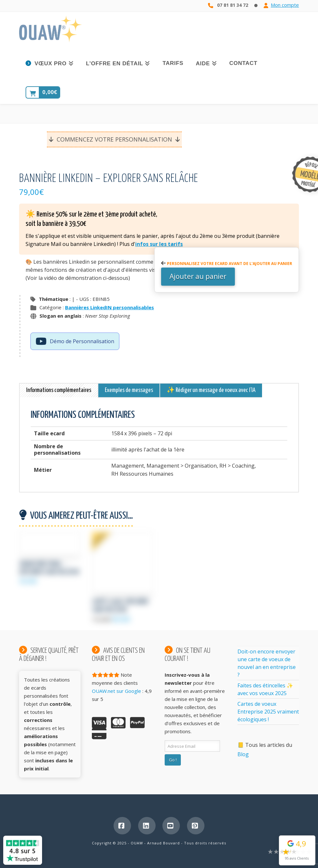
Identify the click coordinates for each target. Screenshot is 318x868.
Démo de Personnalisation (75, 342)
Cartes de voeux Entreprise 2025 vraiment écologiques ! (268, 712)
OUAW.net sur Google (116, 691)
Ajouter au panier (198, 276)
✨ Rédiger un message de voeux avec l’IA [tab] (211, 390)
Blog (243, 754)
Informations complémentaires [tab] (59, 390)
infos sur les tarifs (159, 244)
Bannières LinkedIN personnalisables (110, 307)
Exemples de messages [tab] (129, 390)
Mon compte (285, 5)
